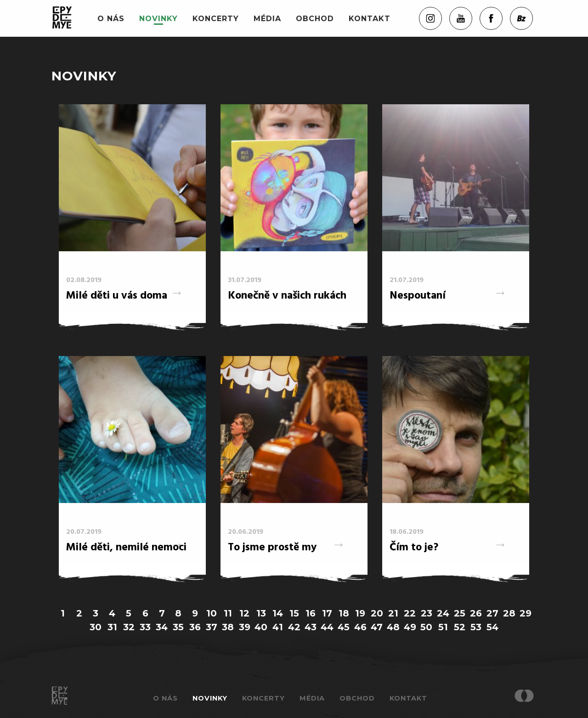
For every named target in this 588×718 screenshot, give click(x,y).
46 (360, 627)
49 (410, 627)
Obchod (315, 19)
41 (278, 627)
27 (492, 613)
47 (377, 627)
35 (178, 627)
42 (294, 627)
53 (476, 627)
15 (294, 613)
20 (377, 613)
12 (244, 613)
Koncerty (216, 19)
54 (492, 627)
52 (460, 627)
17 (327, 613)
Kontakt (370, 19)
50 (426, 627)
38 (228, 627)
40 (261, 627)
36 (195, 627)
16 (311, 613)
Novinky (158, 19)
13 (261, 613)
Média (267, 19)
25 (460, 613)
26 (476, 613)
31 (112, 627)
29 (526, 613)
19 (360, 613)
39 (245, 627)
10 (212, 613)
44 (327, 627)
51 (443, 627)
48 (393, 627)
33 (145, 627)
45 (344, 627)
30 (96, 627)
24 (443, 613)
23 (427, 613)
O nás (111, 19)
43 (311, 627)
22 (410, 613)
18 (344, 613)
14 (278, 613)
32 (129, 627)
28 (509, 613)
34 (162, 627)
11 (228, 613)
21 (393, 613)
